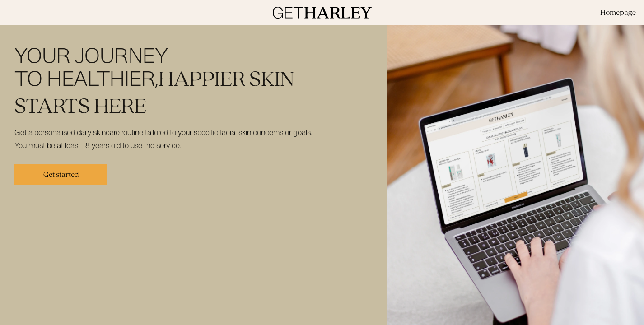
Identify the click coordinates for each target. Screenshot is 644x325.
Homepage (618, 12)
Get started (61, 174)
